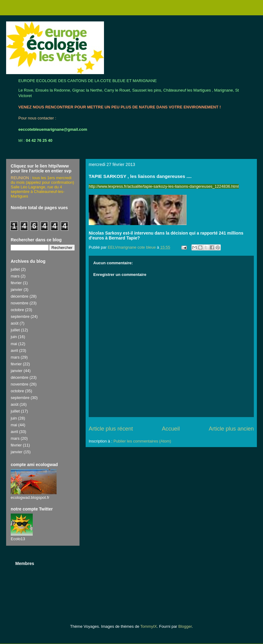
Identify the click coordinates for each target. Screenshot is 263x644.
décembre (20, 296)
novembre (20, 303)
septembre (20, 316)
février (16, 283)
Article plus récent (111, 429)
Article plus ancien (231, 429)
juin (14, 337)
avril (14, 350)
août (15, 323)
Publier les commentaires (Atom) (142, 441)
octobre (17, 310)
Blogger (185, 626)
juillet (15, 269)
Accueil (171, 429)
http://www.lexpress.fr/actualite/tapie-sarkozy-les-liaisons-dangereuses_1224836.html (164, 186)
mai (14, 344)
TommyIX (149, 626)
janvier (17, 290)
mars (15, 276)
